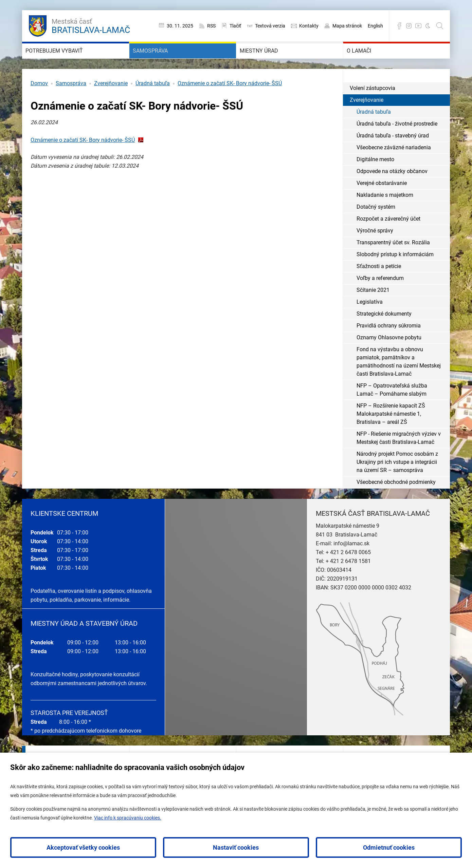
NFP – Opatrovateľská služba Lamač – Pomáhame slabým (392, 410)
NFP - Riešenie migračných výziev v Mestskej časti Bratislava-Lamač (399, 458)
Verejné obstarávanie (382, 203)
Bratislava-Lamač (91, 25)
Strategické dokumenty (384, 334)
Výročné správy (375, 251)
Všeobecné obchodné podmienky (396, 502)
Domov (39, 104)
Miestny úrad (272, 61)
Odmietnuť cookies (389, 847)
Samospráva (163, 61)
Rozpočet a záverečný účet (388, 239)
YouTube (418, 26)
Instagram (409, 26)
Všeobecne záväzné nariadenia (394, 168)
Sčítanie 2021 (373, 310)
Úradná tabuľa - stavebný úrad (393, 156)
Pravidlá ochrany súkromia (389, 346)
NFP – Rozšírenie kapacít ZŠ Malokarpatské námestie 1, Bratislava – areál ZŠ (391, 434)
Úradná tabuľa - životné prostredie (397, 144)
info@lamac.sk (351, 564)
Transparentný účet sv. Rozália (393, 263)
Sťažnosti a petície (379, 287)
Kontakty (309, 26)
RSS (211, 26)
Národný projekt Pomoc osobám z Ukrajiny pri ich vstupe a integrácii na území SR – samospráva (397, 482)
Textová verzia (270, 26)
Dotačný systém (376, 227)
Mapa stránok (347, 26)
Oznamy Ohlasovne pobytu (389, 358)
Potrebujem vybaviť (72, 61)
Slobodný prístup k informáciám (395, 275)
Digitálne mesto (375, 180)
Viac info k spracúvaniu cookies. (128, 818)
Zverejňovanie (111, 104)
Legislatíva (370, 322)
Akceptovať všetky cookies (83, 847)
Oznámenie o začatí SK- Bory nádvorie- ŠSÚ (230, 104)
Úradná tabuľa (153, 104)
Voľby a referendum (380, 298)
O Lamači (369, 61)
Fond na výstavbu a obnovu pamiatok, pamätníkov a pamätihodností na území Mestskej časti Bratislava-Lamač (399, 382)
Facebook (399, 26)
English (375, 26)
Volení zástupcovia (373, 108)
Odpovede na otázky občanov (392, 192)
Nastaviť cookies (236, 847)
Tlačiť (235, 26)
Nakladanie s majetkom (385, 215)
